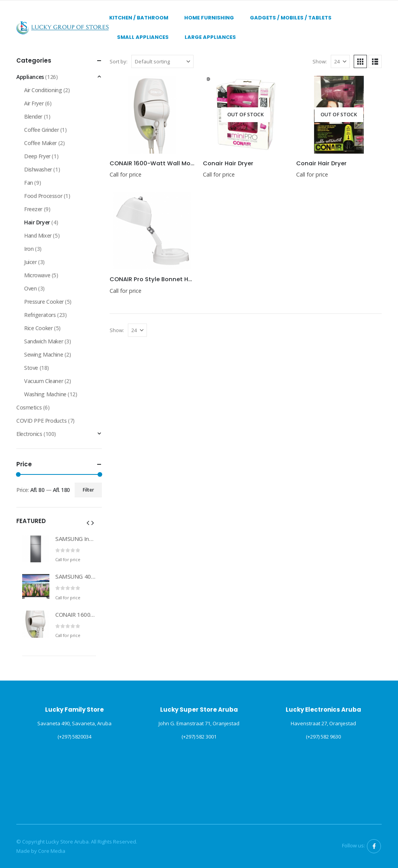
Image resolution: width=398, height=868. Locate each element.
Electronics (29, 434)
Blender (33, 116)
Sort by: (119, 61)
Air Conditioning (43, 90)
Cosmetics (29, 407)
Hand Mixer (38, 235)
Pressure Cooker (44, 302)
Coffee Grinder (41, 130)
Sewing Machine (44, 354)
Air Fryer (34, 103)
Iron (29, 249)
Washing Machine (45, 394)
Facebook (374, 846)
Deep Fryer (37, 156)
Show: (320, 61)
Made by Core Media (41, 851)
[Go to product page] (152, 115)
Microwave (37, 275)
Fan (29, 183)
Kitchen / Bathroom (139, 18)
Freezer (33, 209)
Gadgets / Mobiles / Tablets (291, 18)
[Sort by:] (162, 61)
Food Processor (43, 196)
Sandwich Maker (44, 341)
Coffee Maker (40, 143)
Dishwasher (38, 169)
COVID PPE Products (41, 421)
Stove (31, 368)
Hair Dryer (37, 222)
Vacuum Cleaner (44, 381)
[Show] (340, 61)
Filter (88, 490)
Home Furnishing (209, 18)
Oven (30, 288)
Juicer (30, 262)
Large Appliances (210, 37)
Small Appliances (143, 37)
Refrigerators (40, 315)
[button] (360, 61)
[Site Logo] (63, 27)
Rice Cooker (38, 328)
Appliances (30, 77)
